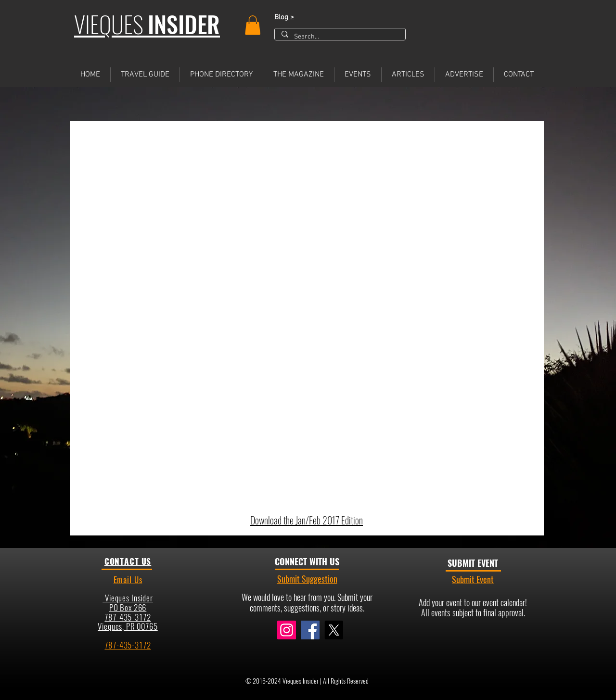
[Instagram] (287, 630)
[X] (334, 630)
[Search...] (340, 37)
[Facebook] (310, 630)
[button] (253, 25)
